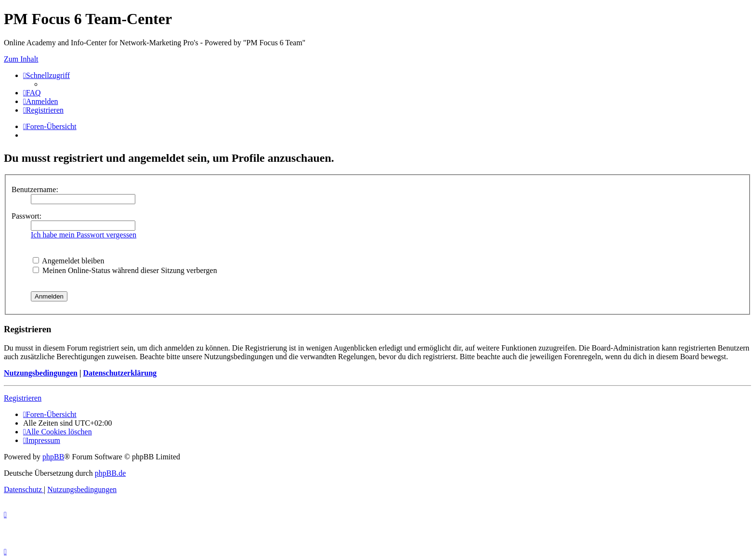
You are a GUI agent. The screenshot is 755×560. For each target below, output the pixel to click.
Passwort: (26, 216)
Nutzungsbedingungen (41, 373)
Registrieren (23, 398)
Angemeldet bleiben (68, 261)
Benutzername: (35, 189)
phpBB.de (110, 473)
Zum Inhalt (21, 59)
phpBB (53, 457)
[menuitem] (32, 93)
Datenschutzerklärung (120, 373)
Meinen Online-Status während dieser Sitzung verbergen (125, 270)
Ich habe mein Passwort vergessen (84, 235)
